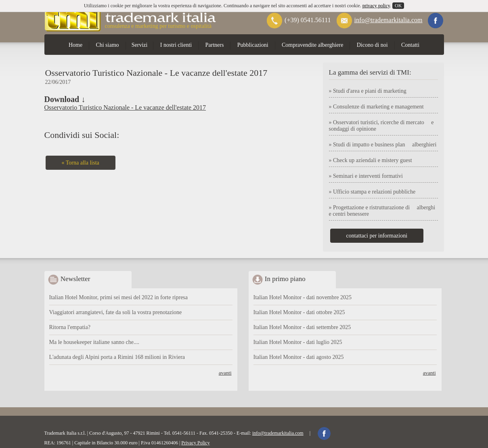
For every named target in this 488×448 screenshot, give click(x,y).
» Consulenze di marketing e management (376, 107)
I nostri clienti (176, 45)
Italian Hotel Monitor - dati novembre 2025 (303, 297)
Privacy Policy (195, 443)
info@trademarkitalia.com (389, 20)
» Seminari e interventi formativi (366, 176)
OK (398, 6)
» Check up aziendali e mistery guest (371, 160)
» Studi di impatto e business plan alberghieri (383, 145)
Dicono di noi (372, 45)
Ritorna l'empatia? (70, 327)
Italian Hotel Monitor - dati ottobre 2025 (299, 312)
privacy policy (376, 6)
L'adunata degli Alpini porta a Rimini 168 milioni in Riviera (117, 357)
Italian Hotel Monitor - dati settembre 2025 (302, 327)
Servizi (140, 45)
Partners (215, 45)
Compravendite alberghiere (313, 45)
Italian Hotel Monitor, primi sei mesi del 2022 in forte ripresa (119, 297)
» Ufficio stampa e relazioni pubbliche (372, 192)
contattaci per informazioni (377, 236)
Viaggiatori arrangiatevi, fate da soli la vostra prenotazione (116, 312)
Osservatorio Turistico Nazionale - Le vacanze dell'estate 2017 (125, 107)
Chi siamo (107, 45)
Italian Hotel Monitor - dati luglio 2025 (298, 342)
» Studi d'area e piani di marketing (368, 91)
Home (75, 45)
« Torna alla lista (81, 163)
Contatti (410, 45)
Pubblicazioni (253, 45)
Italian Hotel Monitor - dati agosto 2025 (299, 357)
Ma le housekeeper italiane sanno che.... (94, 342)
